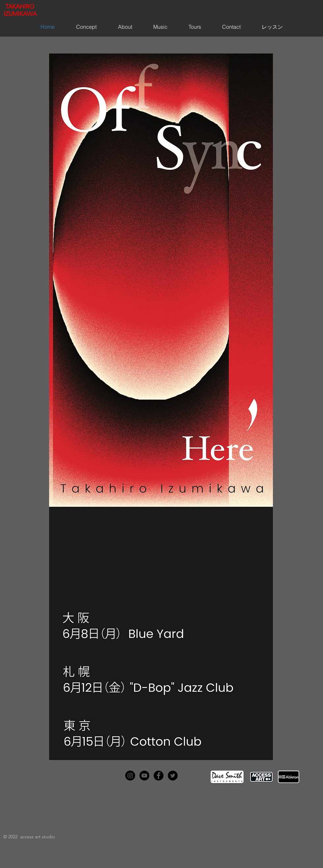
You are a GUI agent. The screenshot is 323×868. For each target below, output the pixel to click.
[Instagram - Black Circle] (130, 776)
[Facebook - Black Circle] (159, 776)
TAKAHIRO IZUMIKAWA (20, 10)
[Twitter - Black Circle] (173, 776)
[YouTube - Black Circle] (144, 776)
